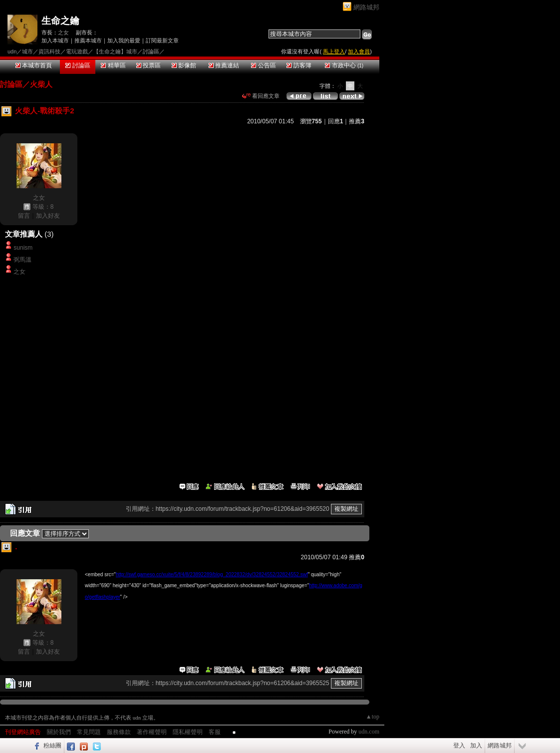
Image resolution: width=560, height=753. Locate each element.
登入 (459, 746)
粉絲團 (52, 746)
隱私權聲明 (188, 732)
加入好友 (48, 216)
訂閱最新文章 (162, 40)
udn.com (369, 732)
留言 (24, 216)
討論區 (78, 65)
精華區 (113, 65)
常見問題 (89, 732)
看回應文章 (261, 96)
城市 (27, 51)
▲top (373, 717)
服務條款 (119, 732)
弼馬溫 (22, 260)
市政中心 (344, 65)
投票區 (148, 65)
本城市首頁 (34, 65)
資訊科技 (49, 51)
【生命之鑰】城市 (115, 51)
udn (12, 51)
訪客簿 (299, 65)
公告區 (263, 65)
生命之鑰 (60, 21)
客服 (215, 732)
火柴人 (41, 84)
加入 (476, 746)
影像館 (184, 65)
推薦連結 (224, 65)
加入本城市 (55, 40)
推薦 (357, 121)
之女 (63, 32)
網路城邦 (366, 7)
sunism (23, 248)
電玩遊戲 (77, 51)
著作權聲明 (152, 732)
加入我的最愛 (124, 40)
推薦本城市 (88, 40)
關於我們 (59, 732)
